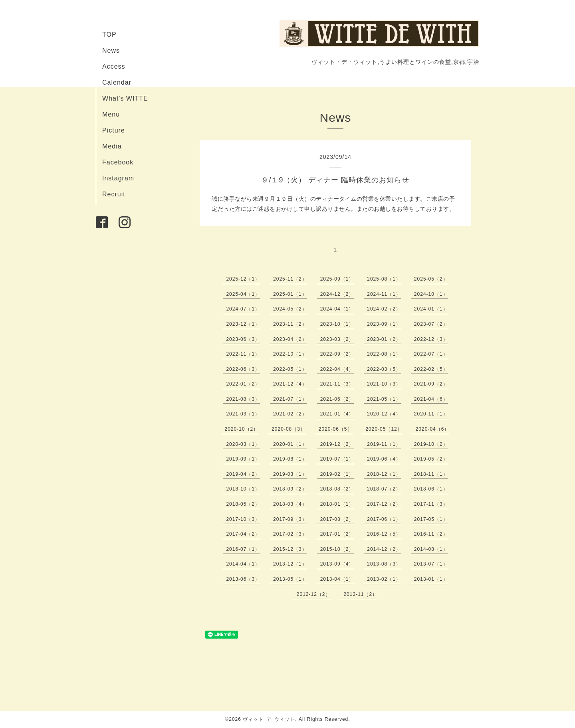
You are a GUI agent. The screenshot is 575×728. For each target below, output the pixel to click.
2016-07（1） (243, 549)
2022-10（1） (290, 354)
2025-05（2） (431, 279)
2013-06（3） (243, 579)
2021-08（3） (243, 399)
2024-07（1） (243, 309)
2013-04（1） (337, 579)
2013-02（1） (384, 579)
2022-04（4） (337, 369)
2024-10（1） (431, 294)
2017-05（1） (431, 519)
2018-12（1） (384, 474)
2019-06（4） (384, 459)
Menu (111, 114)
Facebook (118, 162)
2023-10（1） (337, 324)
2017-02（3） (290, 534)
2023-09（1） (384, 324)
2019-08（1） (290, 459)
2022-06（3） (243, 369)
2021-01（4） (337, 414)
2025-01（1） (290, 294)
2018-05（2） (243, 504)
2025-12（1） (243, 279)
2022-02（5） (431, 369)
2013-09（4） (337, 564)
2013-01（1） (431, 579)
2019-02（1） (337, 474)
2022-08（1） (384, 354)
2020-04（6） (433, 429)
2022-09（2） (337, 354)
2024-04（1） (337, 309)
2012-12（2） (314, 594)
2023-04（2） (290, 339)
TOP (109, 35)
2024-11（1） (384, 294)
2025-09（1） (337, 279)
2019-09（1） (243, 459)
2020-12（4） (384, 414)
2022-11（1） (243, 354)
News (111, 50)
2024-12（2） (337, 294)
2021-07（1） (290, 399)
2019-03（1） (290, 474)
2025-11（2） (290, 279)
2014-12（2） (384, 549)
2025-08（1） (384, 279)
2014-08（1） (431, 549)
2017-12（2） (384, 504)
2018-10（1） (243, 489)
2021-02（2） (290, 414)
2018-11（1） (431, 474)
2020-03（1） (243, 444)
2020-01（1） (290, 444)
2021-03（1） (243, 414)
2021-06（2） (337, 399)
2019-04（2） (243, 474)
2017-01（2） (337, 534)
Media (112, 146)
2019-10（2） (431, 444)
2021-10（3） (384, 384)
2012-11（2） (360, 594)
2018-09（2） (290, 489)
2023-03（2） (337, 339)
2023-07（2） (431, 324)
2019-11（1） (384, 444)
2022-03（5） (384, 369)
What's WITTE (125, 98)
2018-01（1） (337, 504)
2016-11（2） (431, 534)
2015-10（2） (337, 549)
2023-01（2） (384, 339)
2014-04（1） (243, 564)
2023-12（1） (243, 324)
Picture (114, 130)
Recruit (114, 194)
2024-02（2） (384, 309)
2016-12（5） (384, 534)
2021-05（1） (384, 399)
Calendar (117, 82)
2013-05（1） (290, 579)
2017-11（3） (431, 504)
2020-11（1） (431, 414)
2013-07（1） (431, 564)
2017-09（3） (290, 519)
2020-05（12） (384, 429)
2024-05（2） (290, 309)
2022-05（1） (290, 369)
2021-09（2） (431, 384)
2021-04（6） (431, 399)
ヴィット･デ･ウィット (269, 719)
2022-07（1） (431, 354)
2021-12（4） (290, 384)
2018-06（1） (431, 489)
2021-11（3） (337, 384)
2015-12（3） (290, 549)
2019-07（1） (337, 459)
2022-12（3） (431, 339)
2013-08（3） (384, 564)
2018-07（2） (384, 489)
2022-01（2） (243, 384)
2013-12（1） (290, 564)
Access (114, 66)
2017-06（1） (384, 519)
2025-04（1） (243, 294)
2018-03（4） (290, 504)
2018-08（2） (337, 489)
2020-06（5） (336, 429)
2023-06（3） (243, 339)
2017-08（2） (337, 519)
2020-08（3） (288, 429)
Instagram (118, 178)
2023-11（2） (290, 324)
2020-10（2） (242, 429)
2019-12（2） (337, 444)
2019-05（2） (431, 459)
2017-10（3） (243, 519)
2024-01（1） (431, 309)
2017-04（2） (243, 534)
